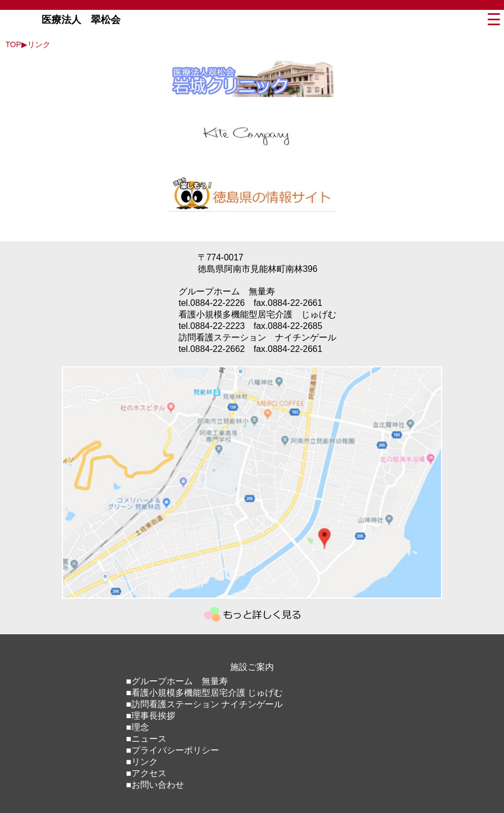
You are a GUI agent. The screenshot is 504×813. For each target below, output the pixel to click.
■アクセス (146, 773)
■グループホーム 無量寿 (177, 681)
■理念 (138, 727)
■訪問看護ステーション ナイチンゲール (204, 704)
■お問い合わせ (155, 785)
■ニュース (146, 739)
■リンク (142, 762)
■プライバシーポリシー (173, 750)
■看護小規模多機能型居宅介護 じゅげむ (204, 693)
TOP (13, 44)
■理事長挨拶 (151, 716)
